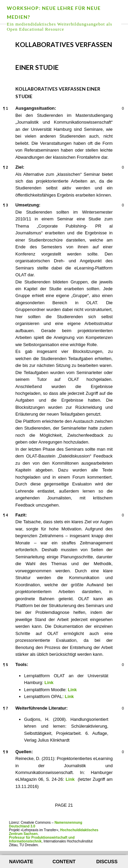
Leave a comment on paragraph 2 (118, 168)
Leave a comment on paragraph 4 (118, 516)
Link (49, 683)
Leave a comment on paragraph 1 (118, 109)
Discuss (107, 862)
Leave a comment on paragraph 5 (118, 665)
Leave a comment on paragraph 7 (118, 709)
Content (64, 862)
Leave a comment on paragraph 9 (118, 753)
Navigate (21, 862)
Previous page (15, 40)
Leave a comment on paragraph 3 (118, 206)
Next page (113, 40)
